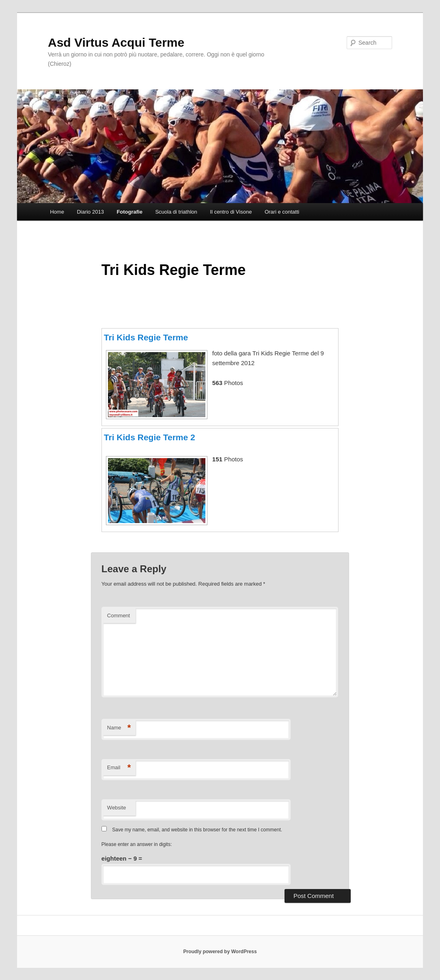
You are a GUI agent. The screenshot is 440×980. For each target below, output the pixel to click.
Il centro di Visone (231, 212)
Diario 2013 (90, 212)
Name (119, 728)
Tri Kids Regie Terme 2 (150, 437)
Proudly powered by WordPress (220, 952)
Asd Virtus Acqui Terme (116, 42)
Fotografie (129, 212)
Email (119, 768)
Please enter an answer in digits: (137, 844)
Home (57, 212)
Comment (119, 615)
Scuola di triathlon (176, 212)
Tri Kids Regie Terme (146, 337)
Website (117, 808)
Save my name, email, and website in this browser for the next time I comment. (197, 830)
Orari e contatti (282, 212)
